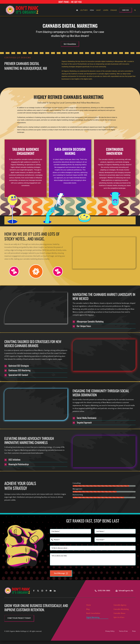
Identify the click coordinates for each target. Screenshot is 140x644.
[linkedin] (55, 591)
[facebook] (34, 591)
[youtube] (51, 591)
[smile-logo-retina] (22, 5)
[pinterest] (46, 591)
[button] (135, 10)
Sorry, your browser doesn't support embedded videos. (104, 253)
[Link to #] (14, 271)
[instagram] (42, 591)
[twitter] (38, 591)
